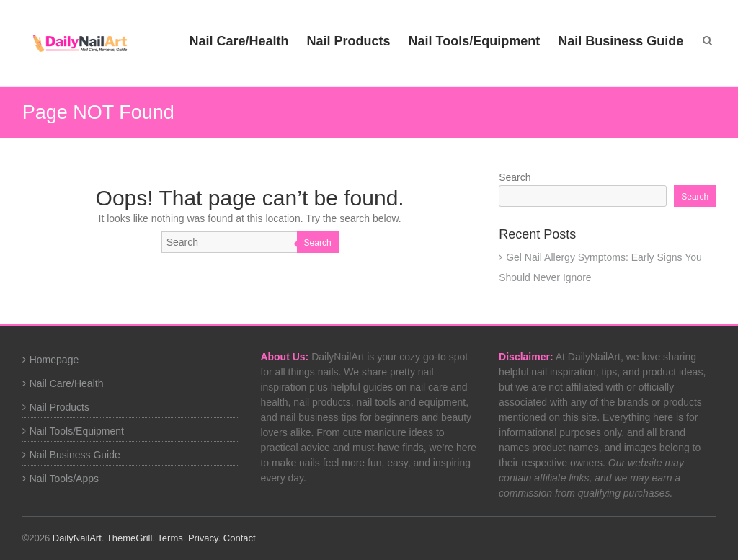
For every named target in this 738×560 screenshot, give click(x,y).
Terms (170, 538)
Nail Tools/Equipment (475, 41)
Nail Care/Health (239, 41)
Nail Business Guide (621, 41)
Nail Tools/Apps (64, 479)
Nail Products (349, 41)
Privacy (203, 538)
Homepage (54, 360)
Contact (240, 538)
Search (318, 243)
